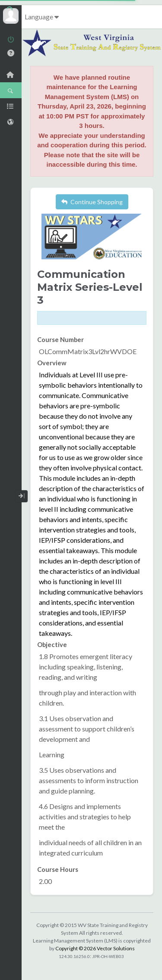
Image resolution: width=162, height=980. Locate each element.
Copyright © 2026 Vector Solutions (95, 948)
